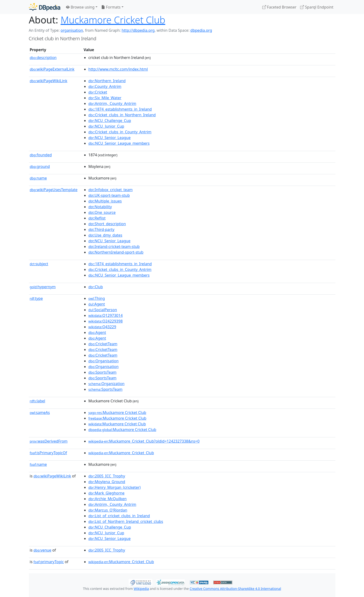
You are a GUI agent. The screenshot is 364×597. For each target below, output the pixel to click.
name (38, 178)
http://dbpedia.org (138, 30)
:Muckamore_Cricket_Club (121, 453)
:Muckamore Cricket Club (117, 413)
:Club (96, 287)
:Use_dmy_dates (105, 235)
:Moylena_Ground (107, 482)
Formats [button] (111, 7)
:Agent (97, 304)
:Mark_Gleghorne (107, 493)
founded (41, 155)
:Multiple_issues (105, 201)
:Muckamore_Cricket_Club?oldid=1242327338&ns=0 (144, 441)
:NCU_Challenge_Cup (110, 121)
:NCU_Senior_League (110, 138)
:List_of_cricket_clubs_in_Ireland (119, 516)
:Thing (97, 298)
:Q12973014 (106, 315)
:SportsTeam (103, 372)
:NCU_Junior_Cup (106, 126)
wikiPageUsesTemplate (54, 190)
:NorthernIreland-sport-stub (116, 252)
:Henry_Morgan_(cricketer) (115, 487)
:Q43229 (102, 327)
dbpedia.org (201, 30)
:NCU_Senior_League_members (119, 143)
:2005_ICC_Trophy (107, 476)
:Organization (107, 384)
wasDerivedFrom (49, 441)
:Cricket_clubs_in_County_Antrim (120, 132)
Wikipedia (141, 589)
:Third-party (101, 229)
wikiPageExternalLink (52, 69)
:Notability (100, 207)
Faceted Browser (279, 7)
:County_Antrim (105, 86)
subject (39, 264)
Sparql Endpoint (317, 7)
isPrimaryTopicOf (48, 453)
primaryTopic (48, 562)
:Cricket (98, 92)
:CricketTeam (103, 344)
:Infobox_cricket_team (111, 190)
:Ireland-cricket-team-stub (114, 247)
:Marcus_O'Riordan (108, 510)
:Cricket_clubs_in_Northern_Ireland (122, 115)
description (43, 58)
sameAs (40, 413)
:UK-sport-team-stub (109, 195)
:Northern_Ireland (107, 81)
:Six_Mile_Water (105, 98)
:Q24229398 (106, 321)
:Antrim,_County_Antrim (112, 103)
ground (40, 166)
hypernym (43, 287)
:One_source (102, 212)
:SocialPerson (103, 310)
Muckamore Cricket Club (113, 20)
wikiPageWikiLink (49, 81)
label (38, 401)
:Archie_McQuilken (108, 499)
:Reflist (97, 218)
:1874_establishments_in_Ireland (120, 109)
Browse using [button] (80, 7)
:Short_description (107, 224)
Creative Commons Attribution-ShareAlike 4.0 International (235, 589)
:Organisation (104, 361)
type (36, 298)
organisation (72, 30)
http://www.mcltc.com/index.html (118, 69)
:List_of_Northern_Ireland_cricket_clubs (126, 521)
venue (42, 550)
